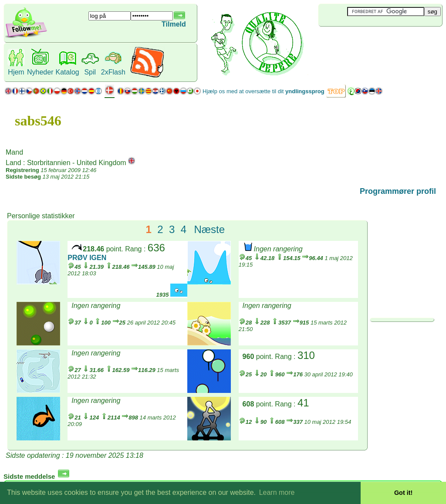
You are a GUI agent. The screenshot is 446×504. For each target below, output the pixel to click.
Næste (209, 229)
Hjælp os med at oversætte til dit (264, 91)
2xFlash (113, 72)
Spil (90, 72)
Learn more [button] (277, 492)
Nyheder (40, 72)
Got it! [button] (403, 493)
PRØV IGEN (87, 258)
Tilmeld (174, 24)
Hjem (16, 72)
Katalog (67, 72)
